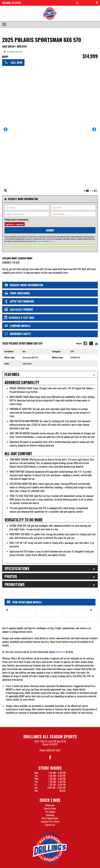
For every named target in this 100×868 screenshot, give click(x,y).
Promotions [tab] (15, 584)
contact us (60, 652)
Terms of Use (51, 241)
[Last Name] (73, 207)
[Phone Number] (73, 214)
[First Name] (27, 207)
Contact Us (50, 825)
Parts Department (50, 818)
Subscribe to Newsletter (18, 220)
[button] (6, 130)
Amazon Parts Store (50, 822)
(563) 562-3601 (53, 750)
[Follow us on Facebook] (97, 3)
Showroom (50, 805)
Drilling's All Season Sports (50, 736)
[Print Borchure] (50, 293)
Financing (50, 815)
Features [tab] (12, 374)
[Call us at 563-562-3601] (77, 3)
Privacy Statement (41, 241)
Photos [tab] (11, 576)
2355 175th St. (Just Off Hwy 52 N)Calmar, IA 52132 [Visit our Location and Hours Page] (50, 743)
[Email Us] (96, 343)
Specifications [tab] (17, 568)
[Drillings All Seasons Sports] (50, 849)
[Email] (27, 214)
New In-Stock (50, 808)
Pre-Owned (50, 812)
